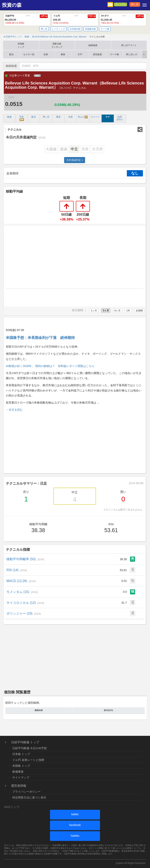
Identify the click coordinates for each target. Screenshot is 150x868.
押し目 (135, 4)
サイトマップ (21, 777)
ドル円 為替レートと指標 (28, 760)
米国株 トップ (21, 766)
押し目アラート (129, 45)
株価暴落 (18, 772)
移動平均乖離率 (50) (25, 559)
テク (108, 117)
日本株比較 (75, 29)
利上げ (83, 117)
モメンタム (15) (22, 592)
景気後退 (97, 54)
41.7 (124, 603)
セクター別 (29, 54)
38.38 (123, 559)
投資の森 (12, 5)
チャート (95, 117)
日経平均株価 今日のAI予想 (30, 748)
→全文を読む (14, 410)
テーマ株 (105, 29)
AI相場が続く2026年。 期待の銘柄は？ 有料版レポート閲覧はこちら (50, 366)
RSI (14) (17, 570)
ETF (80, 54)
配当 (11, 54)
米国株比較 (90, 29)
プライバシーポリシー (26, 792)
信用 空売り (120, 118)
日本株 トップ (21, 754)
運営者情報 (19, 786)
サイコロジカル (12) (25, 603)
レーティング (58, 29)
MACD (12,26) (21, 581)
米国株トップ (21, 45)
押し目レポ (132, 54)
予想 (22, 118)
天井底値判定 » (75, 160)
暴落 (63, 54)
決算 (46, 54)
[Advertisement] (75, 442)
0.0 (125, 592)
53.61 (123, 570)
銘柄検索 (93, 45)
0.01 (124, 581)
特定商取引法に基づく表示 (29, 797)
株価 (9, 117)
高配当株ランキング (57, 45)
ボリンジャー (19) (24, 613)
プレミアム (120, 4)
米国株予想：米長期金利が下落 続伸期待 (40, 338)
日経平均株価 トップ (25, 742)
